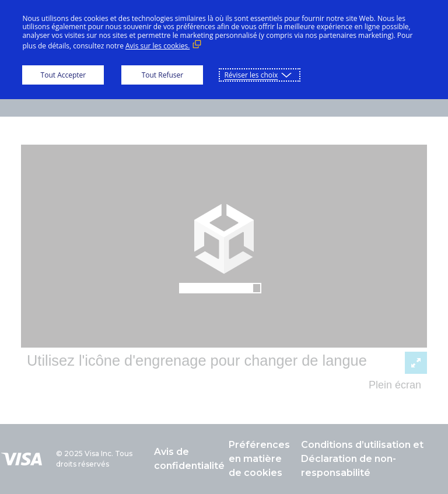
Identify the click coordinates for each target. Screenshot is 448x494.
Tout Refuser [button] (162, 75)
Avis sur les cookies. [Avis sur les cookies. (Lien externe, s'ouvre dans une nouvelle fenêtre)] (157, 46)
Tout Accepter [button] (64, 75)
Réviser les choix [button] (251, 75)
